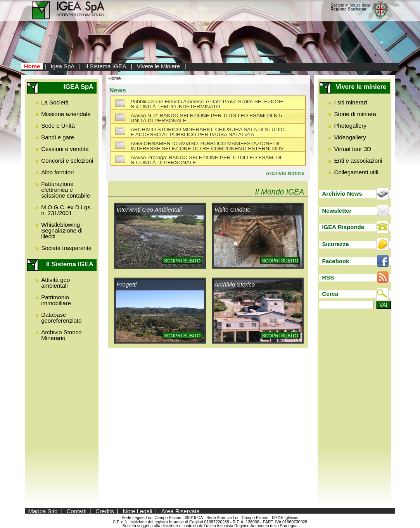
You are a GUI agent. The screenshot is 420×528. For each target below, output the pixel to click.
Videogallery (350, 137)
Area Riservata (181, 511)
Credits (105, 511)
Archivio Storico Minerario (61, 335)
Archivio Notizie (285, 173)
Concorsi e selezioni (67, 161)
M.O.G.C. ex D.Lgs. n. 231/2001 (67, 210)
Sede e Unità (58, 126)
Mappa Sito (43, 511)
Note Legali (138, 511)
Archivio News (342, 194)
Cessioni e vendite (65, 149)
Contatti (76, 511)
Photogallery (350, 126)
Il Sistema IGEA (106, 66)
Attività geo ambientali (55, 283)
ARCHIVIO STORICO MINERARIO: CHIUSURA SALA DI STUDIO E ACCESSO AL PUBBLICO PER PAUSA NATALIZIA (208, 132)
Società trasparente (66, 248)
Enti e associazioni (358, 161)
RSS (328, 277)
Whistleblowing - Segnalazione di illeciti (62, 230)
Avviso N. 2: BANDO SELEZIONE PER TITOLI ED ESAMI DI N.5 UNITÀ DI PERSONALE (206, 118)
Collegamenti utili (356, 172)
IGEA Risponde (343, 227)
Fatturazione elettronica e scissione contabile (66, 190)
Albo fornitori (57, 172)
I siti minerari (350, 102)
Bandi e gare (58, 137)
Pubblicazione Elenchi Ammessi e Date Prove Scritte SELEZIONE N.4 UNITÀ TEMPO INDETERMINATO (207, 104)
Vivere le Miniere (158, 66)
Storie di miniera (355, 114)
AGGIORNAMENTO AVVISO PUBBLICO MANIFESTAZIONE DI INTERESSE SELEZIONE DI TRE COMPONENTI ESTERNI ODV (207, 146)
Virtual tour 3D (353, 149)
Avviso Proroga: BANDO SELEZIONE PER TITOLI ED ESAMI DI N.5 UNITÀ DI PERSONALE (206, 160)
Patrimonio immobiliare (56, 300)
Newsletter (337, 211)
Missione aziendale (66, 114)
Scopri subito (182, 261)
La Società (55, 102)
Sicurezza (336, 244)
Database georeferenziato (61, 318)
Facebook (336, 261)
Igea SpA (63, 66)
